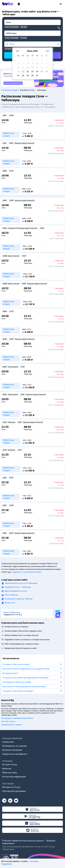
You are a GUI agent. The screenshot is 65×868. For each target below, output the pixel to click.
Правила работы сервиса (12, 725)
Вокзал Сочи (10, 603)
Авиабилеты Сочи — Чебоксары (18, 587)
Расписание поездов (10, 90)
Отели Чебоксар (11, 595)
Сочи (3, 123)
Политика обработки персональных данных (23, 841)
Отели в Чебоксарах (12, 612)
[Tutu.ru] (9, 4)
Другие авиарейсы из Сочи (16, 591)
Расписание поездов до (19, 599)
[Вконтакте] (10, 800)
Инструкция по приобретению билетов (17, 718)
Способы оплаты (8, 721)
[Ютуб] (16, 800)
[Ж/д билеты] (19, 4)
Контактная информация (14, 777)
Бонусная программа (12, 750)
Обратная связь (10, 773)
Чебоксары (28, 123)
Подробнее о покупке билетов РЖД (26, 572)
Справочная (8, 742)
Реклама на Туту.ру (11, 787)
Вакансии (7, 769)
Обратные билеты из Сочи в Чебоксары (21, 583)
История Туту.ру (10, 765)
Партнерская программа (14, 791)
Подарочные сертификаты (15, 754)
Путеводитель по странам (14, 746)
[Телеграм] (4, 800)
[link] (13, 83)
